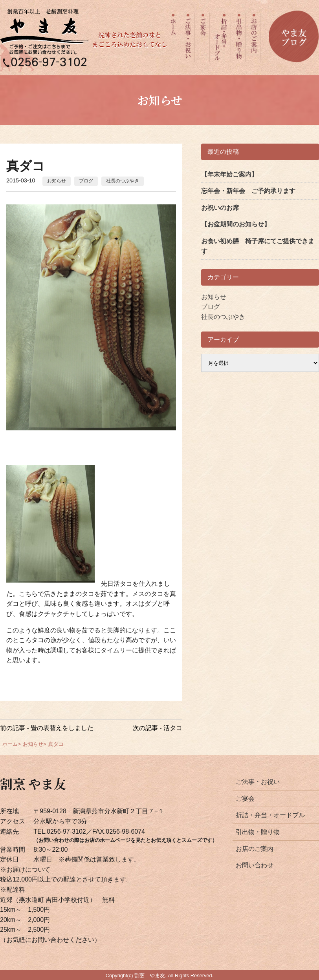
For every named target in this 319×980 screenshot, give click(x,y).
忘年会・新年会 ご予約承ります (248, 191)
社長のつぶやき (123, 181)
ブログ (86, 181)
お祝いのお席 (220, 208)
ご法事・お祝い (258, 782)
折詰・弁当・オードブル (270, 815)
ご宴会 (245, 799)
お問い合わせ (255, 865)
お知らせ (57, 181)
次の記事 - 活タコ (158, 728)
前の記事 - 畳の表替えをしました (47, 728)
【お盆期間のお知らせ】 (236, 224)
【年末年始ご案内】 (229, 174)
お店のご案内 (255, 849)
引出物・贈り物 (258, 832)
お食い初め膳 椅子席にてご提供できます (258, 246)
